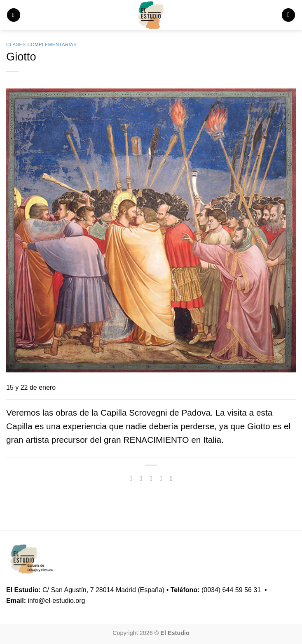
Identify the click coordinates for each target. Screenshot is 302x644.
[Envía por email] (161, 478)
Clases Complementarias (41, 44)
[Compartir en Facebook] (141, 478)
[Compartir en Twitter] (151, 478)
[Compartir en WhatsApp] (131, 478)
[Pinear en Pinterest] (171, 478)
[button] (14, 15)
